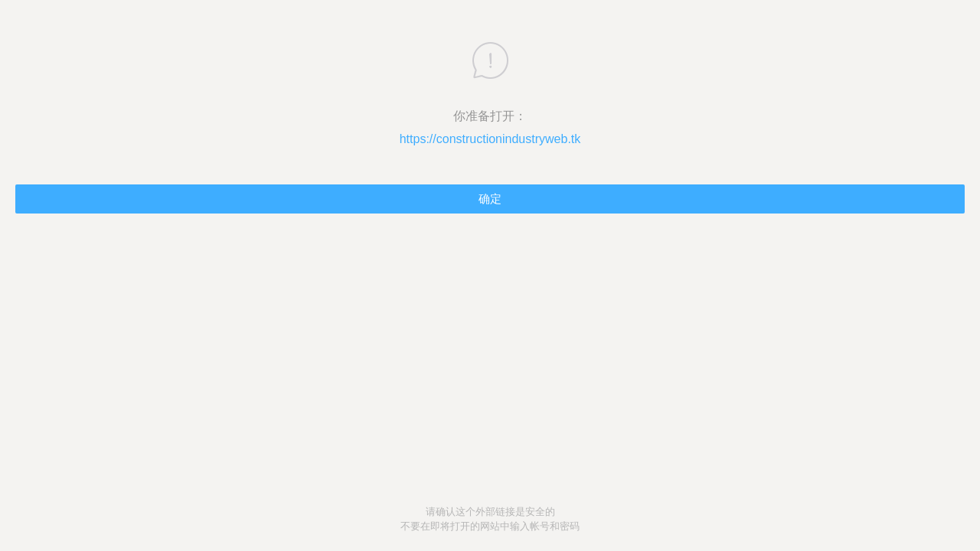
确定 (490, 199)
